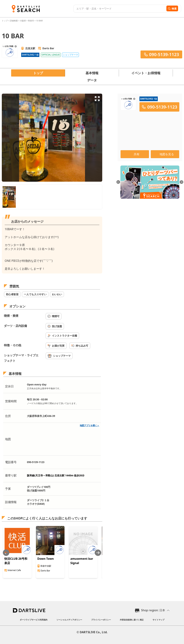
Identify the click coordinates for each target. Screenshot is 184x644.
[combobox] (119, 9)
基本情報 (92, 73)
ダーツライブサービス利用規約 (34, 620)
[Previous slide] (6, 553)
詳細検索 (14, 21)
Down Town (46, 559)
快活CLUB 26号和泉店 (16, 561)
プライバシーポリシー (101, 620)
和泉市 (31, 21)
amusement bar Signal (82, 561)
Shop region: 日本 (153, 610)
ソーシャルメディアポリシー (69, 620)
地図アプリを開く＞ (89, 425)
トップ (5, 21)
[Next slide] (98, 553)
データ (92, 80)
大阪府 (23, 21)
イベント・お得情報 (146, 73)
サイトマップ (158, 620)
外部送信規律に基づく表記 (132, 620)
